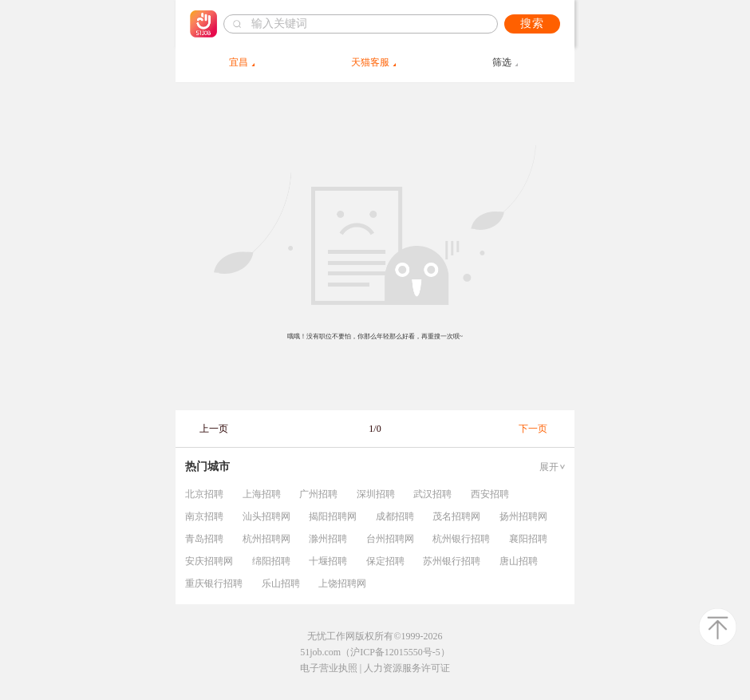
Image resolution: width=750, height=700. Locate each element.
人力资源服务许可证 (407, 668)
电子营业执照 (329, 668)
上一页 (214, 429)
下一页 (533, 429)
